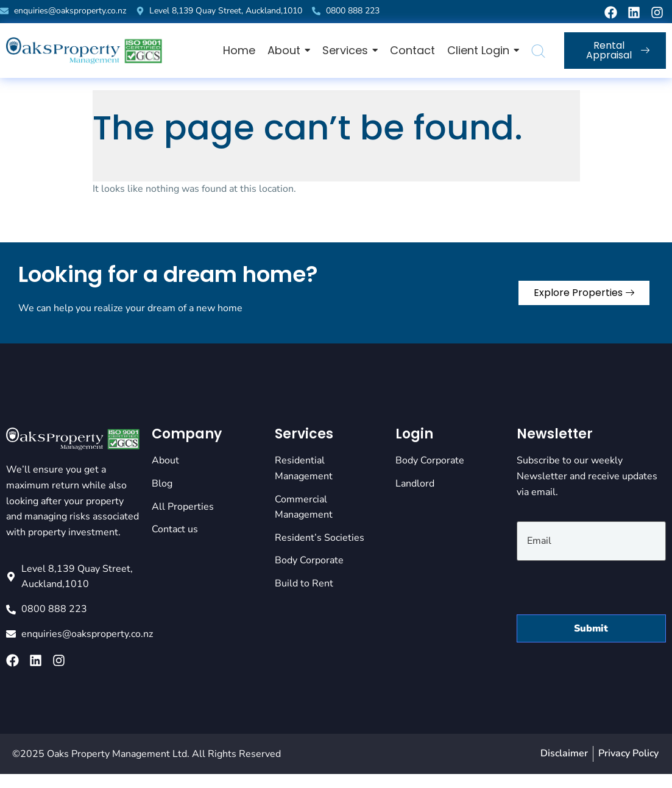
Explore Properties (584, 293)
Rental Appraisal (617, 50)
